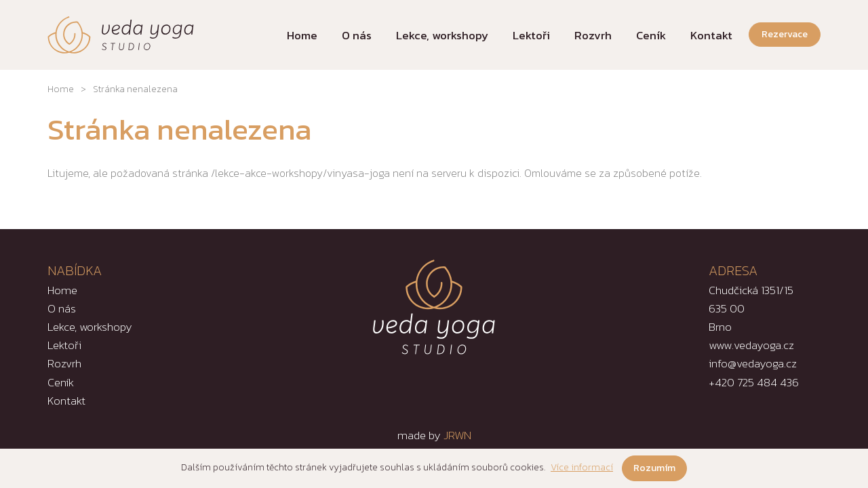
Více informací (582, 467)
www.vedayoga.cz (751, 345)
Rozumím (654, 468)
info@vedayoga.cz (753, 363)
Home (61, 89)
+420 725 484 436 (754, 382)
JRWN (457, 435)
